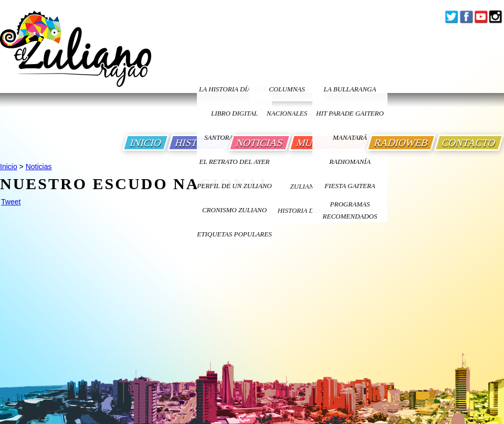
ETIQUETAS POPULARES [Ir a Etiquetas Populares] (234, 234)
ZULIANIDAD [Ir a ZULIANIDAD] (310, 186)
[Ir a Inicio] (76, 57)
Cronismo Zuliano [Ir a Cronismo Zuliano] (234, 210)
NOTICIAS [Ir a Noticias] (260, 143)
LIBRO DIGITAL (234, 113)
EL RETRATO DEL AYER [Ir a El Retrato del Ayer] (234, 162)
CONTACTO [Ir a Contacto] (469, 143)
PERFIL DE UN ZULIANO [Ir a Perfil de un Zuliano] (234, 186)
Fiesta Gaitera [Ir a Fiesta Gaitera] (350, 186)
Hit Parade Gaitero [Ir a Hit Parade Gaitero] (350, 113)
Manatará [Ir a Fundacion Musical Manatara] (350, 137)
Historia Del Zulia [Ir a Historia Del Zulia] (310, 210)
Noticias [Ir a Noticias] (39, 167)
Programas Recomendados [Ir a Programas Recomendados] (350, 210)
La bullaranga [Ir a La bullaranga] (350, 89)
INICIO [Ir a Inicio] (146, 143)
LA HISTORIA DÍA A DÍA (234, 89)
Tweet (11, 202)
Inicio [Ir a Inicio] (9, 167)
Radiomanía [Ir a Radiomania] (350, 162)
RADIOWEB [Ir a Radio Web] (401, 143)
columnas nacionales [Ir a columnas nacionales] (287, 93)
